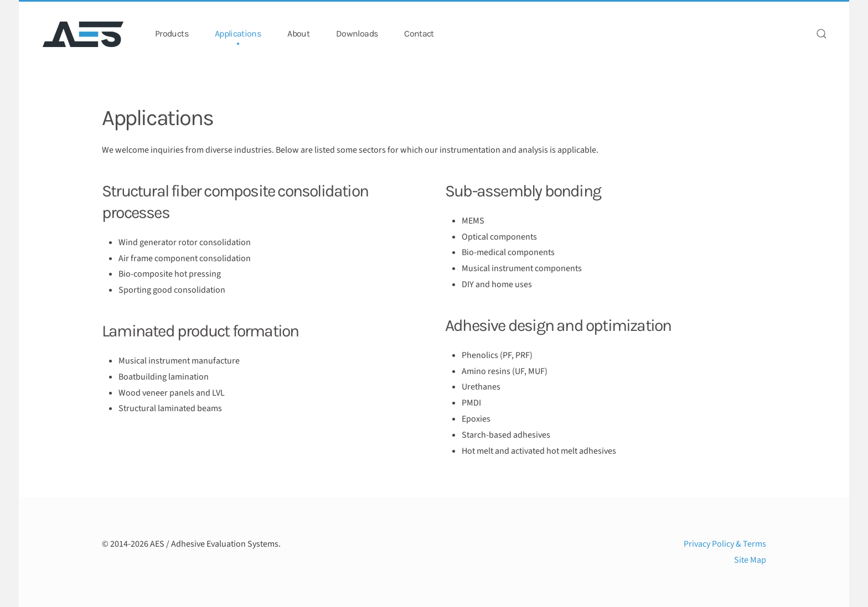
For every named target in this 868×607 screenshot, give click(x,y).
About (298, 33)
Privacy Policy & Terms (725, 544)
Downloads (357, 33)
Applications (238, 33)
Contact (419, 33)
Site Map (750, 560)
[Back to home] (85, 34)
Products (172, 33)
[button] (821, 34)
